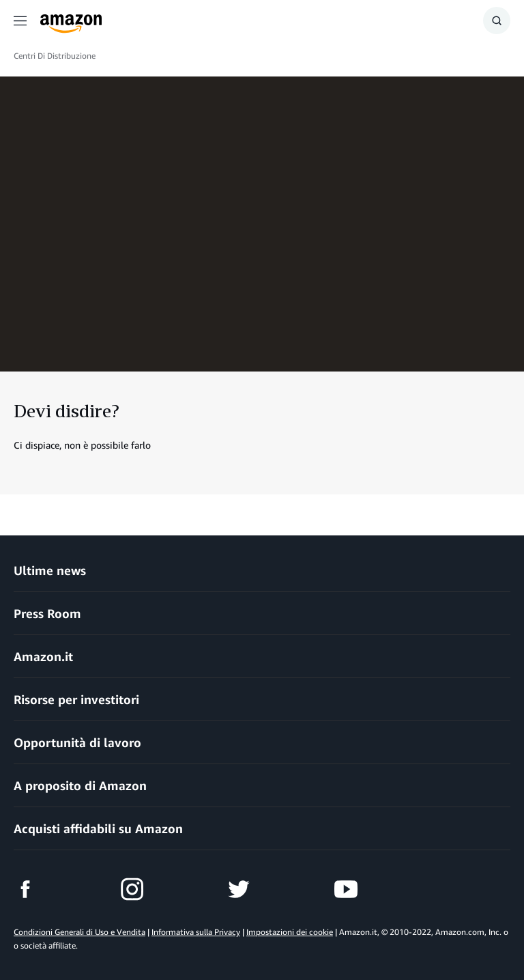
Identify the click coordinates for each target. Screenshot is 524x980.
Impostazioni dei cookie (290, 932)
